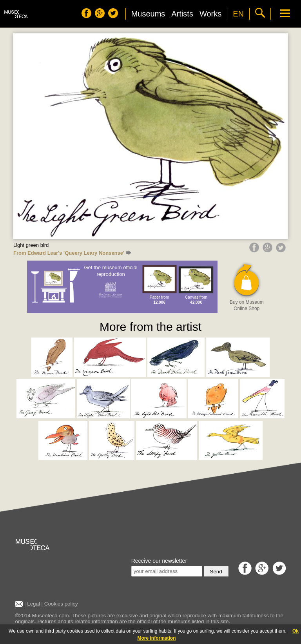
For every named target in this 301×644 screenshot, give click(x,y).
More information (157, 638)
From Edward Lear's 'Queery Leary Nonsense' (72, 253)
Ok (296, 631)
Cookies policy (61, 604)
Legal (34, 604)
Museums (148, 14)
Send (216, 572)
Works (210, 14)
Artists (182, 14)
